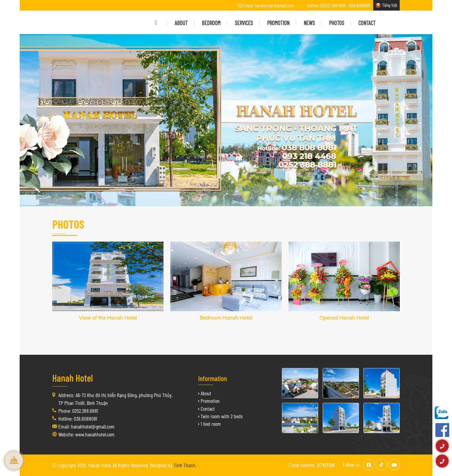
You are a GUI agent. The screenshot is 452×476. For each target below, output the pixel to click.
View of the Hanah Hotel (108, 318)
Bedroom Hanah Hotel (226, 318)
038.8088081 (359, 5)
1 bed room (211, 424)
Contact (208, 409)
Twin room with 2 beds (222, 416)
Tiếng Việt (390, 5)
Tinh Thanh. (185, 465)
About (206, 393)
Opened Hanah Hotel (344, 318)
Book (14, 461)
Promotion (210, 401)
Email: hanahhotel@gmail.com (269, 5)
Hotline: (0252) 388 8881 (326, 5)
